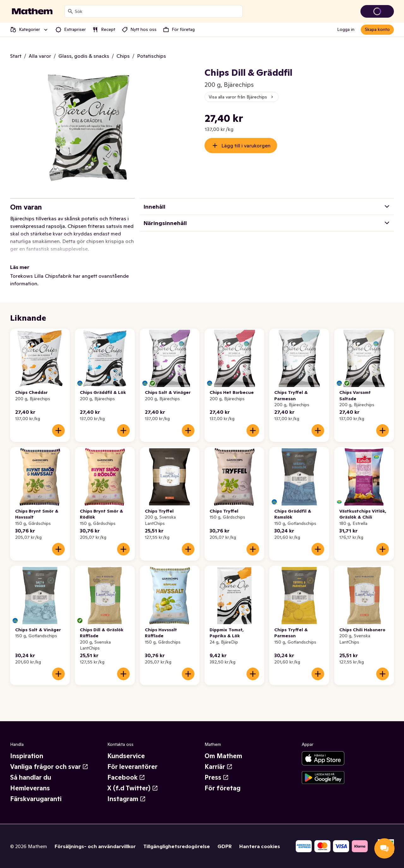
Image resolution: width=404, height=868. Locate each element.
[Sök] (70, 11)
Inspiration (27, 756)
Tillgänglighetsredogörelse (177, 846)
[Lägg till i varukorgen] (58, 431)
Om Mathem (223, 756)
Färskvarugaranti (36, 799)
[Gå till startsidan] (32, 11)
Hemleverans (30, 788)
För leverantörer (132, 767)
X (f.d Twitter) (133, 788)
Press (217, 777)
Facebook (126, 777)
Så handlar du (31, 777)
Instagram (127, 799)
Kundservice (126, 756)
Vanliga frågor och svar (49, 767)
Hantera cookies (260, 846)
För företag (223, 788)
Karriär (219, 767)
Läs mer (20, 267)
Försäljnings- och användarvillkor (95, 846)
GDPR (225, 846)
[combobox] (157, 11)
